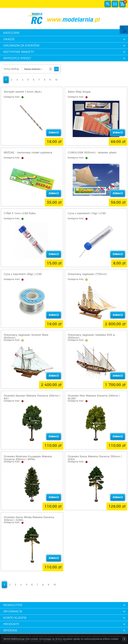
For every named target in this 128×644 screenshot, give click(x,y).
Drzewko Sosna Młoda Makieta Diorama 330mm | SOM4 (29, 519)
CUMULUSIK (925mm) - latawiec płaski (92, 153)
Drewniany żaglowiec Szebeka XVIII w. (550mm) (92, 336)
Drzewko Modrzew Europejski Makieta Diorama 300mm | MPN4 (28, 458)
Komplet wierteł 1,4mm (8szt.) (23, 92)
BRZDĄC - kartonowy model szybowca (28, 153)
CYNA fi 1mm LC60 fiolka (20, 213)
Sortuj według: (11, 69)
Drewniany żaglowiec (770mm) (87, 274)
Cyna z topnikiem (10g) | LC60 (87, 213)
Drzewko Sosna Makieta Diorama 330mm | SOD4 (95, 458)
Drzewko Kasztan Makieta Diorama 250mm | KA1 (32, 397)
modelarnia (64, 18)
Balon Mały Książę (79, 92)
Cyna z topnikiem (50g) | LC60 (23, 274)
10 (56, 80)
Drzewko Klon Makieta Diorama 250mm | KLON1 (94, 397)
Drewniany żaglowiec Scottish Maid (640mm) (26, 336)
